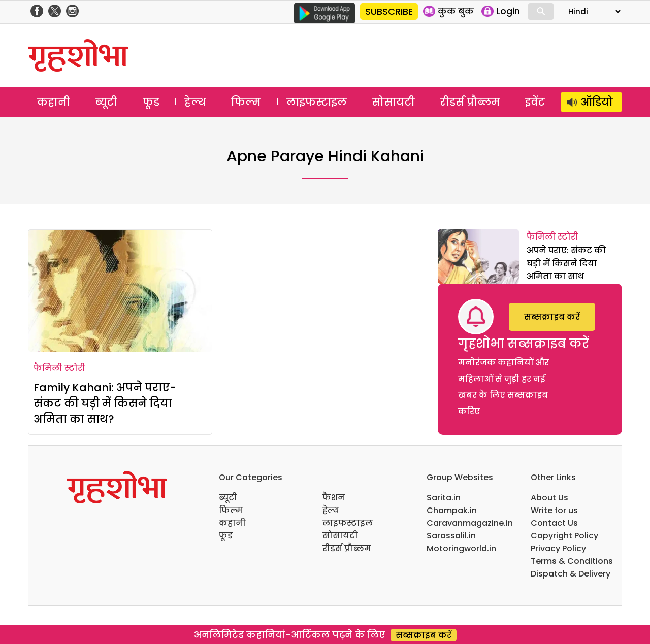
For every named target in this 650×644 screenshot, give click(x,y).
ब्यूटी (106, 102)
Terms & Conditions (572, 561)
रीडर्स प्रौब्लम (470, 102)
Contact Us (554, 523)
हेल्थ (195, 102)
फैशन (334, 498)
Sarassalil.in (451, 536)
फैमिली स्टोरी (59, 368)
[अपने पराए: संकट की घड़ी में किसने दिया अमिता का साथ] (478, 257)
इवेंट (535, 102)
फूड (151, 102)
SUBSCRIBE (389, 11)
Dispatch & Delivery (571, 574)
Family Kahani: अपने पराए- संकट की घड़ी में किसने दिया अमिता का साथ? (105, 403)
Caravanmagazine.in (470, 523)
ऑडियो (597, 102)
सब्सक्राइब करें (552, 317)
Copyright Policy (564, 536)
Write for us (554, 510)
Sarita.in (444, 498)
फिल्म (246, 102)
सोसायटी (393, 102)
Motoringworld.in (461, 548)
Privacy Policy (558, 548)
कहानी (54, 102)
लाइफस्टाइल (317, 102)
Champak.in (452, 510)
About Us (549, 498)
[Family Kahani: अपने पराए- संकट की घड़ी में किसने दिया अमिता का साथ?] (120, 291)
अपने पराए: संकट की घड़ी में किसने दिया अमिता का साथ (566, 263)
